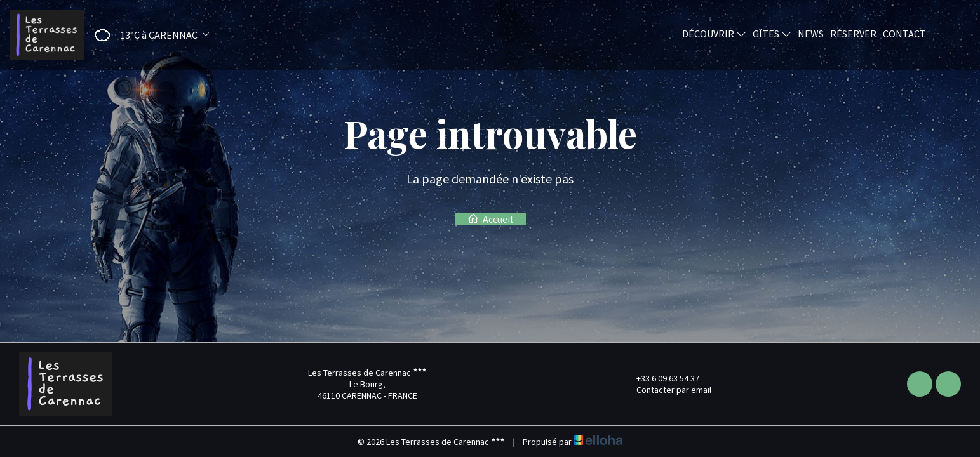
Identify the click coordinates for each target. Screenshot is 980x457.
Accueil (490, 219)
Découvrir (714, 34)
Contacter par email (667, 390)
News (811, 34)
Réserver (853, 34)
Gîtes (772, 34)
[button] (148, 35)
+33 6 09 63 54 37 (661, 378)
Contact (904, 34)
